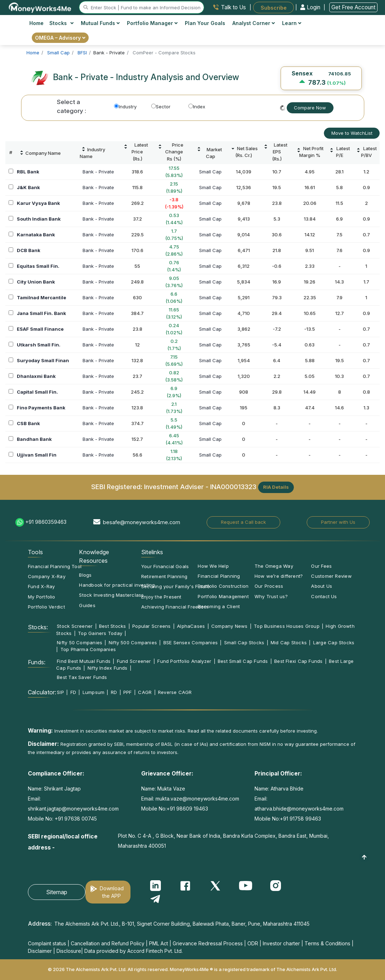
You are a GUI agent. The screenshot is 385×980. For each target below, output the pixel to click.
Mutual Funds (100, 23)
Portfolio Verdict (46, 607)
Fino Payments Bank (41, 408)
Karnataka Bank (36, 235)
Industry (125, 107)
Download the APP (112, 892)
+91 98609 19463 (187, 809)
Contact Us (324, 596)
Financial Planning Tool (55, 566)
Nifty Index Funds (108, 668)
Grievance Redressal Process (208, 943)
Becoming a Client (219, 606)
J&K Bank (28, 187)
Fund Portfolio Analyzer (184, 661)
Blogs (85, 575)
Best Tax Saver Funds (82, 677)
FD (73, 692)
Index (197, 107)
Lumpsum (94, 692)
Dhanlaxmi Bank (36, 376)
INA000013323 (233, 487)
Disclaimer (40, 951)
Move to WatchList (352, 133)
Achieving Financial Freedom (175, 607)
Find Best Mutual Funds (84, 661)
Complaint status (47, 943)
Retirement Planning (164, 576)
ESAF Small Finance (40, 329)
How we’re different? (279, 576)
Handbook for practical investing (117, 585)
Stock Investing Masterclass (111, 595)
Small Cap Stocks (244, 642)
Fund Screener (134, 661)
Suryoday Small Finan (43, 360)
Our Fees (321, 566)
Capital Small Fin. (37, 392)
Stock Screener (75, 626)
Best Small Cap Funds (243, 661)
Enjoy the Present (161, 597)
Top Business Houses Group (287, 626)
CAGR (145, 692)
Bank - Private (98, 172)
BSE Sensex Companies (191, 642)
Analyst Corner (254, 23)
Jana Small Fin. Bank (41, 313)
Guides (87, 605)
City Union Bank (36, 282)
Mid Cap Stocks (289, 642)
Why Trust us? (271, 596)
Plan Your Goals (205, 23)
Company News (229, 626)
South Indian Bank (39, 219)
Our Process (269, 586)
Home (36, 23)
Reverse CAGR (175, 692)
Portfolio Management (223, 596)
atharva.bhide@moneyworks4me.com (299, 809)
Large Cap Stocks (334, 642)
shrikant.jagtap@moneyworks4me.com (73, 809)
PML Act (159, 943)
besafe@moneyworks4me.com (142, 522)
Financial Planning (219, 576)
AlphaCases (191, 626)
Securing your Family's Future (176, 586)
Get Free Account (353, 7)
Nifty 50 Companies (80, 642)
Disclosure (69, 951)
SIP (60, 692)
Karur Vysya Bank (38, 203)
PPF (128, 692)
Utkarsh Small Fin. (39, 345)
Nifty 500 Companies (133, 642)
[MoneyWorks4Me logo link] (40, 7)
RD (114, 692)
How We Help (213, 566)
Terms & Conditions (327, 943)
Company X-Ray (47, 576)
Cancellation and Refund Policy (108, 943)
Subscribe (274, 7)
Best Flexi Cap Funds (298, 661)
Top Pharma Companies (88, 649)
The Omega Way (274, 566)
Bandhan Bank (34, 439)
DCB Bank (29, 250)
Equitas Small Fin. (38, 266)
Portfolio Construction (223, 586)
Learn (292, 23)
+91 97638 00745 (75, 819)
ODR (253, 943)
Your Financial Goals (165, 566)
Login (311, 7)
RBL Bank (28, 172)
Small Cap (210, 172)
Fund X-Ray (41, 586)
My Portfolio (42, 597)
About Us (322, 586)
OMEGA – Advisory (60, 38)
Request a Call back (243, 522)
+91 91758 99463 (300, 819)
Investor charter (281, 943)
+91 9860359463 (46, 522)
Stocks (62, 23)
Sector (161, 107)
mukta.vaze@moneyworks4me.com (197, 799)
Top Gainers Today (100, 633)
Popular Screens (151, 626)
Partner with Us (338, 522)
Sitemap (57, 892)
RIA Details (276, 487)
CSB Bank (28, 423)
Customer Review (331, 576)
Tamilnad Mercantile (41, 297)
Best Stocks (112, 626)
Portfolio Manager (152, 23)
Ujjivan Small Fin (37, 455)
